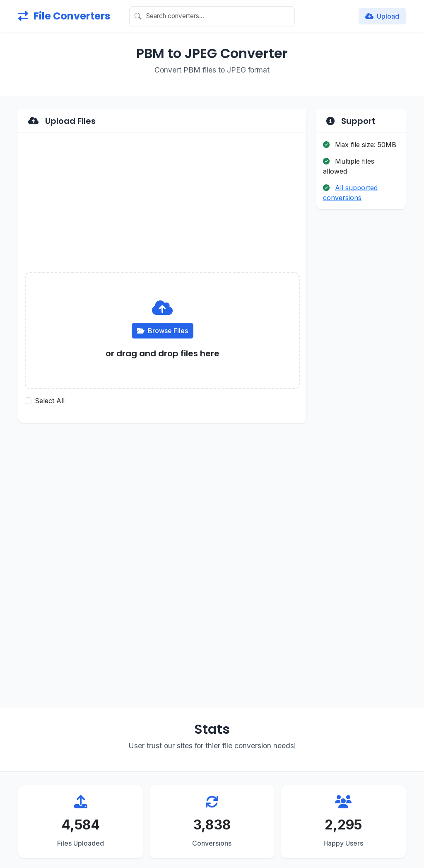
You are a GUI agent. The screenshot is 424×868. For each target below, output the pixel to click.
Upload (382, 16)
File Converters (64, 16)
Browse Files (163, 331)
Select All (50, 401)
